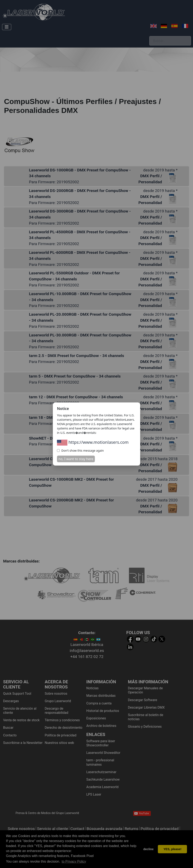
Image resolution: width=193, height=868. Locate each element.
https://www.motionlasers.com (93, 442)
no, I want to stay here (76, 459)
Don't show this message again (80, 451)
